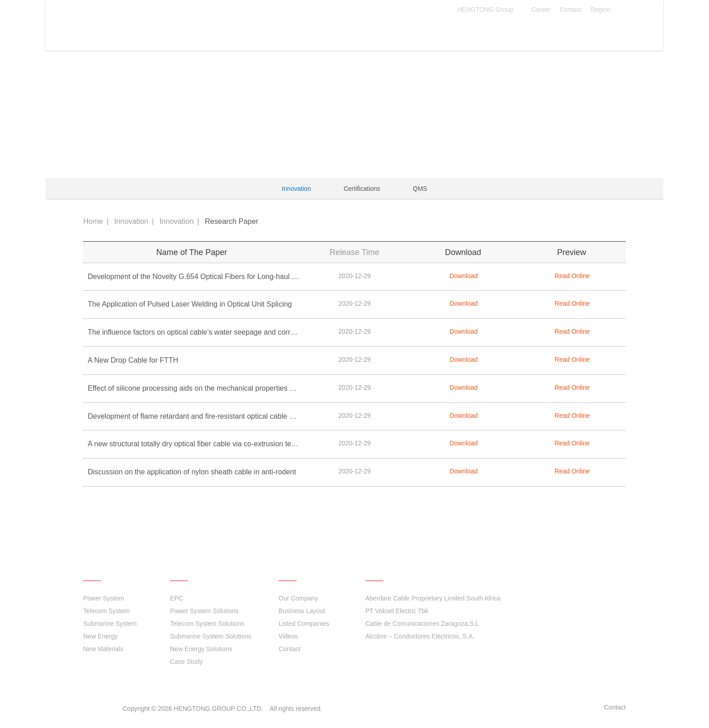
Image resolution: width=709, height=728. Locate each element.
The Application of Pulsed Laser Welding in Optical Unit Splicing (190, 304)
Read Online (572, 276)
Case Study (186, 662)
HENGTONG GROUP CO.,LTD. (135, 28)
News (481, 31)
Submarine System (110, 624)
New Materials (103, 649)
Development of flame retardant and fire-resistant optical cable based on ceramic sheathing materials (249, 416)
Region (606, 9)
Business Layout (302, 611)
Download (463, 276)
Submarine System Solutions (211, 636)
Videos (288, 636)
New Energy (100, 636)
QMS (420, 189)
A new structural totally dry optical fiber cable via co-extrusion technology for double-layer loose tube (248, 444)
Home (93, 221)
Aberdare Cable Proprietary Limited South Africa (433, 598)
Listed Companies (304, 624)
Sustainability (424, 31)
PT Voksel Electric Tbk (397, 611)
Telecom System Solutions (207, 624)
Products (241, 31)
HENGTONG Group (489, 9)
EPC (177, 598)
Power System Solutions (204, 611)
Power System (104, 598)
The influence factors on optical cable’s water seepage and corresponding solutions (221, 332)
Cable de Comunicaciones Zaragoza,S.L (422, 624)
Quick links (390, 567)
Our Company (298, 598)
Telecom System (106, 611)
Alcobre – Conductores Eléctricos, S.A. (420, 636)
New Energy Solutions (201, 649)
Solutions (297, 31)
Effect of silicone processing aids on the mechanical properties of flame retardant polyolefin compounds (253, 388)
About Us (532, 31)
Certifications (362, 189)
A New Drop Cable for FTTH (133, 360)
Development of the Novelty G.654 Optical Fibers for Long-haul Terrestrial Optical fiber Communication (252, 277)
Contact (570, 9)
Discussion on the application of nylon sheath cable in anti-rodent (192, 472)
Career (541, 9)
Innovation (357, 31)
